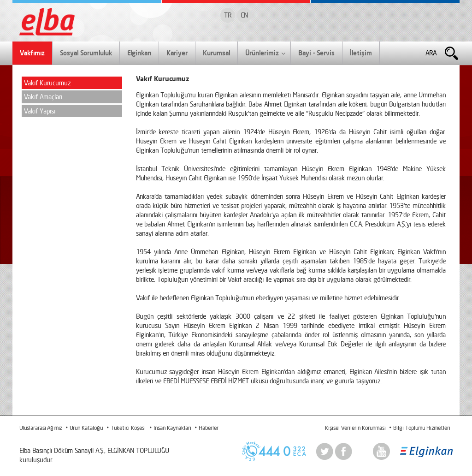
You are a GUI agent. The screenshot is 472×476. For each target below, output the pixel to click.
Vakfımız (32, 53)
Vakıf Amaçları (43, 97)
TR (228, 15)
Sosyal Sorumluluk (86, 53)
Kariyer (177, 53)
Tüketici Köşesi (128, 428)
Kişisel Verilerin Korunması (355, 428)
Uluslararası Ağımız (41, 428)
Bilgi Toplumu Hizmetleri (422, 428)
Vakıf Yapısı (40, 111)
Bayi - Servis (316, 53)
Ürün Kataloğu (86, 428)
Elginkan (139, 53)
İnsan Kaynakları (172, 428)
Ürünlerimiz (265, 54)
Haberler (209, 428)
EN (244, 15)
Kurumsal (216, 53)
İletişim (361, 53)
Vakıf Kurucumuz (47, 83)
